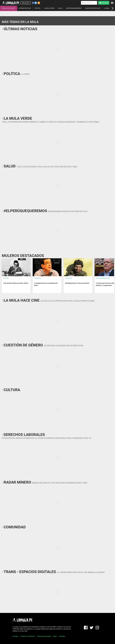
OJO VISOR (6, 278)
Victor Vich (37, 278)
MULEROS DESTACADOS (93, 8)
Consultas (62, 636)
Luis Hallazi (68, 278)
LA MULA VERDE (49, 8)
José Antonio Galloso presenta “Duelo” (16, 283)
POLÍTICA (37, 8)
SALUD (60, 8)
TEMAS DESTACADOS (8, 8)
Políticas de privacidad (44, 636)
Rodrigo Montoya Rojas (103, 278)
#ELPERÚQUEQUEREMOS (74, 8)
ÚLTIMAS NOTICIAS (25, 8)
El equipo (15, 636)
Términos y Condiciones (28, 636)
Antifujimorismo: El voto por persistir (77, 283)
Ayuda (55, 636)
